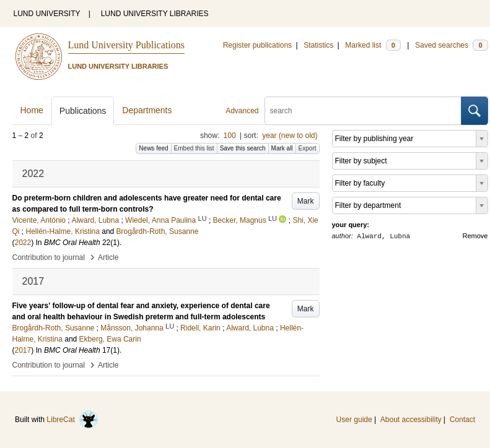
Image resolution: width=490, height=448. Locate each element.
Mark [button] (306, 201)
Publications (83, 111)
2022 (23, 243)
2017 (23, 350)
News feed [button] (153, 148)
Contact (462, 420)
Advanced (242, 111)
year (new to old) (290, 136)
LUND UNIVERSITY (47, 14)
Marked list (373, 45)
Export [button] (308, 148)
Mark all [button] (282, 148)
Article (108, 257)
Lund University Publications (126, 45)
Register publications (257, 45)
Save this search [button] (243, 148)
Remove (475, 236)
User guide (354, 420)
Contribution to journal (49, 257)
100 (230, 136)
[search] (363, 111)
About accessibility (411, 420)
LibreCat (72, 420)
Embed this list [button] (194, 148)
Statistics (318, 45)
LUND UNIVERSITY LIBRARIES (155, 14)
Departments (147, 110)
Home (32, 110)
